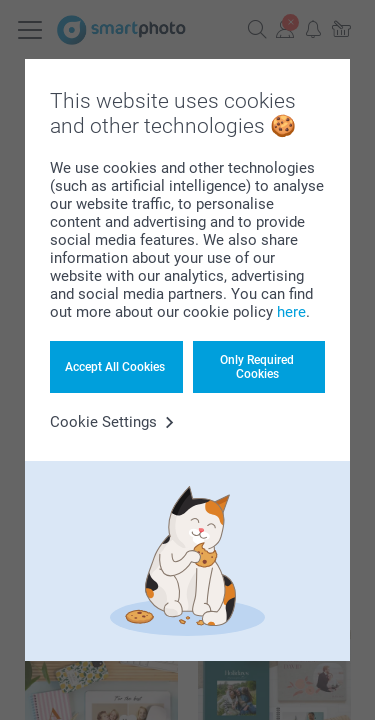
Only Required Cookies (257, 367)
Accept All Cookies (115, 367)
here (291, 312)
